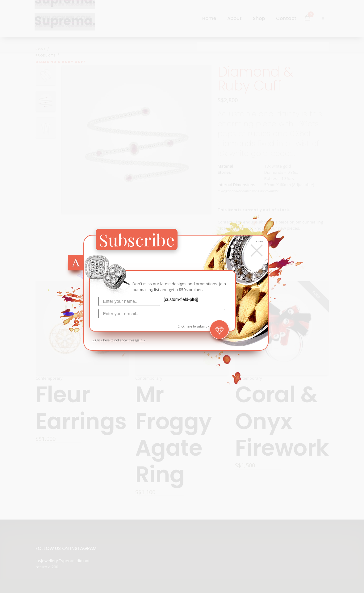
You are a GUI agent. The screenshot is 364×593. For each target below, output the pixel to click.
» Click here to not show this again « (119, 340)
